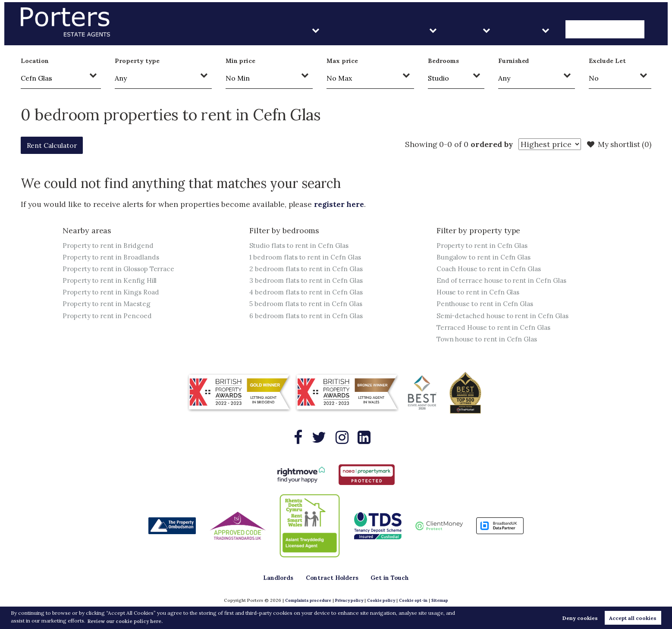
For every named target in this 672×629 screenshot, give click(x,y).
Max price (342, 61)
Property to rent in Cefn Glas (484, 245)
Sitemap (443, 601)
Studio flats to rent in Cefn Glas (301, 245)
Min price (241, 61)
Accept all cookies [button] (633, 618)
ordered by (487, 144)
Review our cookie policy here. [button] (128, 621)
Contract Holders (429, 30)
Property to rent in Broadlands (113, 257)
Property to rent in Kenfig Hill (111, 282)
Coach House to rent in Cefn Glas (491, 269)
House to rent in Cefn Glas (480, 294)
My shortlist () (618, 144)
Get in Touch (614, 30)
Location (35, 61)
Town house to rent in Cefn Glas (489, 342)
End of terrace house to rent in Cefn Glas (504, 282)
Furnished (514, 61)
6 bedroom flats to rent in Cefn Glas (309, 318)
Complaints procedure (305, 601)
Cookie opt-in (415, 601)
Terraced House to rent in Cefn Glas (496, 330)
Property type (137, 61)
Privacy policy (348, 601)
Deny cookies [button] (580, 618)
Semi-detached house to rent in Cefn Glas (505, 318)
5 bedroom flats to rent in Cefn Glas (308, 306)
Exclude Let (607, 61)
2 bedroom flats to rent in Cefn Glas (309, 269)
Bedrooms (444, 61)
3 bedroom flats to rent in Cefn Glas (309, 282)
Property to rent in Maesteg (109, 306)
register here (340, 204)
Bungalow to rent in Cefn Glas (485, 257)
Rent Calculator (57, 145)
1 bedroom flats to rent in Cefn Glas (308, 257)
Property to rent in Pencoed (109, 318)
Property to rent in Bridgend (110, 245)
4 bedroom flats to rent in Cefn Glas (309, 294)
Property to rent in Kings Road (113, 294)
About (547, 30)
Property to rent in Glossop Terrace (122, 269)
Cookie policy (381, 601)
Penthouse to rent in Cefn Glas (487, 306)
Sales (499, 30)
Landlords (350, 30)
